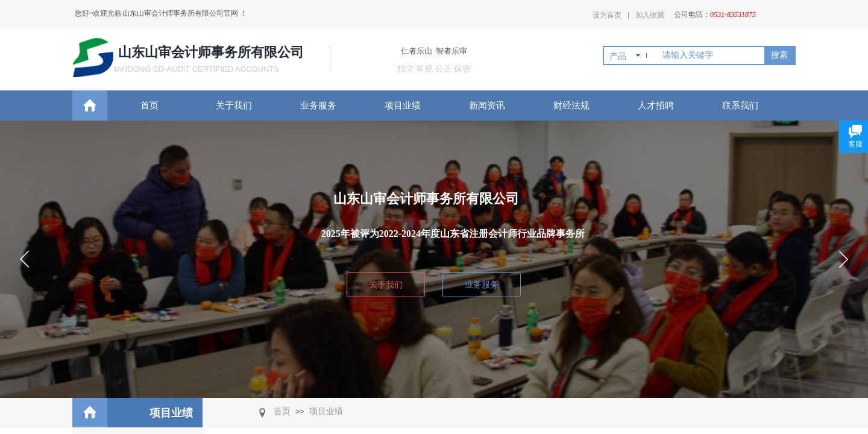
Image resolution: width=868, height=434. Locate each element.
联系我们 (740, 105)
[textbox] (711, 55)
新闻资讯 (487, 105)
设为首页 (607, 15)
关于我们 (234, 105)
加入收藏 (650, 15)
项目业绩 (403, 105)
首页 (149, 105)
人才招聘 (656, 105)
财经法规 (571, 105)
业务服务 (318, 105)
